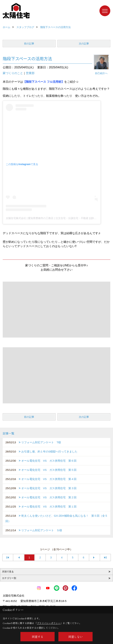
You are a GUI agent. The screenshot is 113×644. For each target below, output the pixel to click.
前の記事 (29, 44)
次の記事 (84, 44)
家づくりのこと (13, 73)
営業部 (30, 73)
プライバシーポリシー (49, 623)
